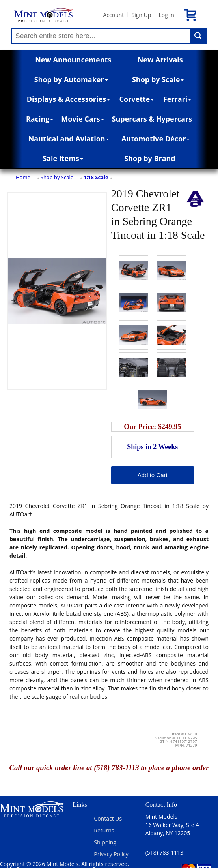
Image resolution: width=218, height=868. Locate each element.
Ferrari (177, 99)
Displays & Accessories (68, 99)
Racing (40, 119)
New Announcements (73, 60)
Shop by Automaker (71, 79)
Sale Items (63, 158)
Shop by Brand (150, 158)
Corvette (137, 99)
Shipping (105, 842)
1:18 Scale (96, 177)
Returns (104, 830)
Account (113, 15)
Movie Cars (83, 119)
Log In (166, 15)
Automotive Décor (156, 139)
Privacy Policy (111, 854)
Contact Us (108, 818)
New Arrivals (160, 60)
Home (23, 177)
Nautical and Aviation (69, 139)
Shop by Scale (158, 79)
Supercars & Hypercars (152, 119)
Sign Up (141, 15)
